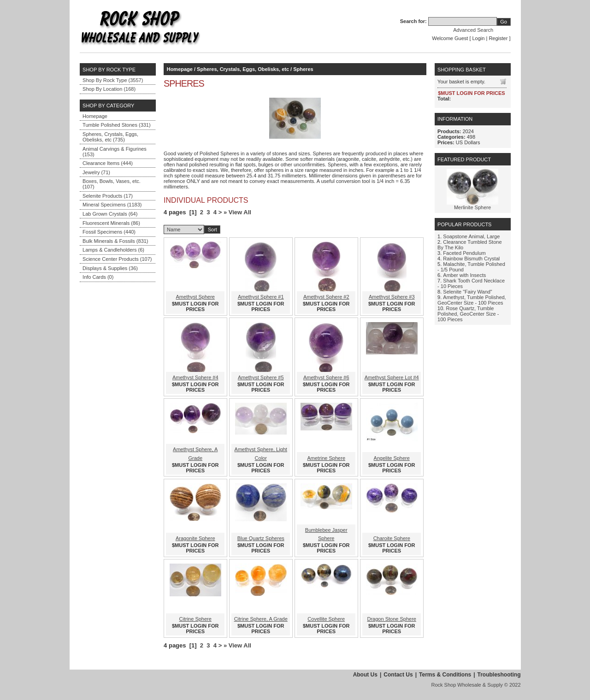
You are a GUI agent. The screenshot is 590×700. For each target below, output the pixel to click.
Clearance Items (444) (108, 163)
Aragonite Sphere (195, 538)
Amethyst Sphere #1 (261, 297)
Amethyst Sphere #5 (261, 377)
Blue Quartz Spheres (261, 538)
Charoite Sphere (392, 538)
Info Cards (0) (98, 277)
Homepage (95, 116)
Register (498, 38)
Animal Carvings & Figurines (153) (115, 152)
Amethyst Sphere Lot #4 (392, 377)
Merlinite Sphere (472, 207)
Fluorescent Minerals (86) (111, 223)
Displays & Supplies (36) (110, 268)
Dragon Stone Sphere (392, 619)
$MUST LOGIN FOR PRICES (195, 306)
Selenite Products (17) (108, 196)
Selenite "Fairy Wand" (467, 292)
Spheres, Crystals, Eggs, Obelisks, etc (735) (110, 137)
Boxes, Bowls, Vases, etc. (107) (112, 184)
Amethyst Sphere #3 (392, 297)
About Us (365, 675)
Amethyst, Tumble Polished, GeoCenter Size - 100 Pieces (472, 300)
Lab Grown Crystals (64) (110, 214)
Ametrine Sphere (326, 458)
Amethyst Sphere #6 (326, 377)
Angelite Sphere (392, 458)
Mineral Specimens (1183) (112, 205)
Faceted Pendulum (464, 253)
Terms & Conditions (445, 675)
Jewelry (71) (96, 172)
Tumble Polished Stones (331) (117, 125)
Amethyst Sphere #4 (195, 377)
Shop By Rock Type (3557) (113, 80)
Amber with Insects (464, 275)
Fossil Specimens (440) (109, 232)
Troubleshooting (499, 675)
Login (479, 38)
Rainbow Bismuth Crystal (471, 259)
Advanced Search (473, 30)
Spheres (303, 69)
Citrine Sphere (195, 619)
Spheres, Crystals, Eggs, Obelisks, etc (243, 69)
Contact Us (398, 675)
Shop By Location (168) (109, 89)
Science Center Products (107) (117, 259)
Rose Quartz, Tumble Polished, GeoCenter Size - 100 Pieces (468, 314)
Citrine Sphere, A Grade (261, 619)
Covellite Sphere (326, 619)
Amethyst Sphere (195, 297)
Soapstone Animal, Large (471, 236)
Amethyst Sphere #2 (326, 297)
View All (240, 212)
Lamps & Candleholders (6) (113, 250)
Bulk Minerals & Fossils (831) (115, 241)
